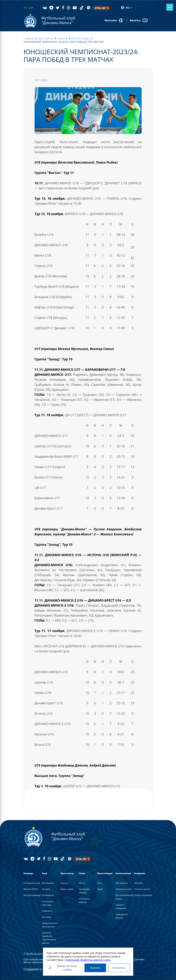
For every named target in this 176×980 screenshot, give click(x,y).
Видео (100, 889)
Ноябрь (85, 38)
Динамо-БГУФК (31, 889)
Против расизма (123, 889)
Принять (95, 968)
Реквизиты (47, 911)
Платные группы (142, 889)
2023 (73, 38)
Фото (100, 883)
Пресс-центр (45, 38)
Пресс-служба (67, 889)
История (46, 889)
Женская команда (32, 895)
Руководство (48, 895)
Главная (29, 38)
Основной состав (32, 883)
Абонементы (122, 883)
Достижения (48, 883)
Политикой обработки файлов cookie (88, 960)
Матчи (82, 883)
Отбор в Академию (143, 895)
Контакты (46, 917)
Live (31, 8)
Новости (62, 38)
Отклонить (119, 968)
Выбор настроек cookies (62, 968)
